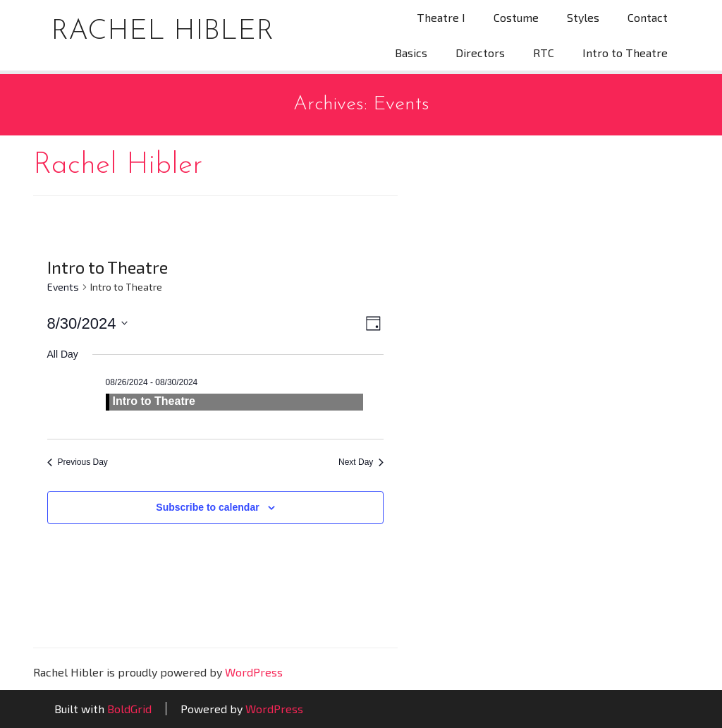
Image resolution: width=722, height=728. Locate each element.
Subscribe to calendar (207, 507)
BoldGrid (129, 709)
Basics (411, 53)
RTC (544, 53)
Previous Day (78, 462)
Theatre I (441, 17)
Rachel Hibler (162, 32)
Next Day (361, 462)
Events (63, 287)
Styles (583, 17)
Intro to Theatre (625, 53)
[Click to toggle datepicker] (88, 323)
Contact (648, 17)
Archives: (361, 104)
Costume (516, 17)
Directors (480, 53)
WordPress (254, 672)
